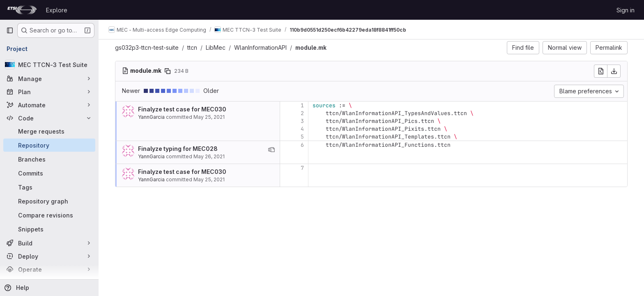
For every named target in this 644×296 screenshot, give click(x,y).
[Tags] (49, 187)
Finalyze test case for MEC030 (182, 109)
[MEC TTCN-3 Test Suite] (49, 65)
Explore (57, 10)
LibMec (216, 47)
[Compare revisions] (49, 215)
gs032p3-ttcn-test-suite (147, 47)
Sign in (626, 10)
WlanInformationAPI (260, 47)
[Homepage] (22, 10)
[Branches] (49, 159)
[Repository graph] (49, 201)
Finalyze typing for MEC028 (178, 149)
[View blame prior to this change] (271, 150)
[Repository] (49, 145)
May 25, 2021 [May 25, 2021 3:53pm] (209, 117)
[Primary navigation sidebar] (10, 30)
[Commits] (49, 173)
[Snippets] (49, 229)
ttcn (192, 47)
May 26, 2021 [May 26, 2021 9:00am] (209, 156)
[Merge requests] (49, 131)
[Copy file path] (168, 71)
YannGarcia (151, 117)
